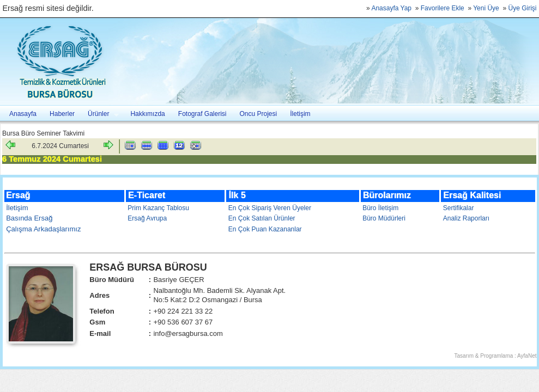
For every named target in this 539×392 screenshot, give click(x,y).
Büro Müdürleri (384, 218)
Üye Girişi (522, 8)
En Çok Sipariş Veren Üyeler (270, 208)
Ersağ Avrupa (147, 218)
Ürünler (100, 114)
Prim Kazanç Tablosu (158, 208)
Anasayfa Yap (391, 8)
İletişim (300, 114)
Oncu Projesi (259, 114)
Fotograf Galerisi (202, 114)
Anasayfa (23, 114)
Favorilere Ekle (443, 8)
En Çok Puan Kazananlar (265, 229)
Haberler (62, 114)
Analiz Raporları (466, 218)
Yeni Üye (486, 8)
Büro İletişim (380, 208)
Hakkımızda (147, 114)
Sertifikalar (459, 208)
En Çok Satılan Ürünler (262, 218)
